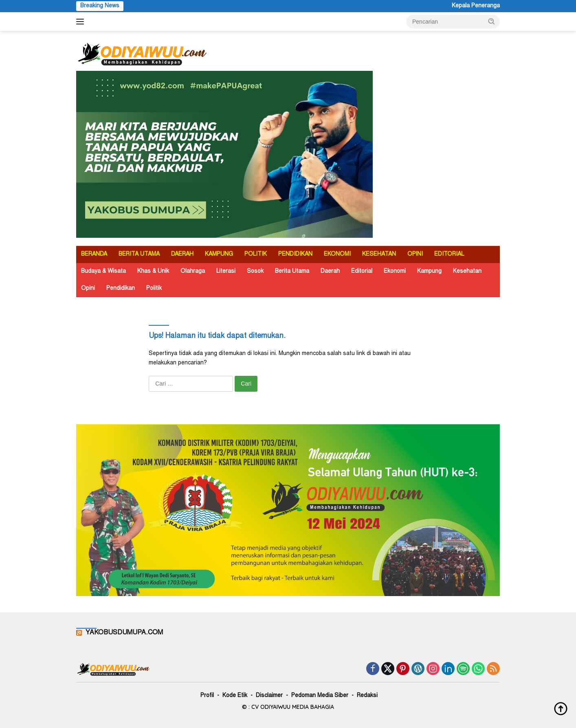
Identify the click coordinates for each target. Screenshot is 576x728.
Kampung (429, 272)
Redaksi (367, 696)
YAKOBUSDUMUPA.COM (124, 633)
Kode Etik (235, 696)
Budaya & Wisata (103, 272)
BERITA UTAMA (139, 254)
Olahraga (193, 272)
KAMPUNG (219, 254)
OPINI (415, 254)
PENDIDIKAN (295, 254)
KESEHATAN (379, 254)
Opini (88, 289)
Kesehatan (467, 272)
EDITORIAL (449, 254)
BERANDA (94, 254)
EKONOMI (337, 254)
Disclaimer (269, 696)
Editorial (362, 272)
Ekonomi (395, 272)
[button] (492, 21)
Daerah (330, 272)
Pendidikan (121, 289)
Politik (154, 289)
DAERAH (182, 254)
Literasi (226, 272)
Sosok (255, 272)
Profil (207, 696)
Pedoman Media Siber (320, 696)
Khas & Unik (153, 272)
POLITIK (256, 254)
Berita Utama (292, 272)
